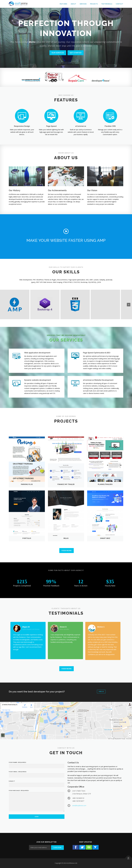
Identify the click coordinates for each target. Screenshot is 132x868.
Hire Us (101, 691)
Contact (120, 4)
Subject (12, 781)
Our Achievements (57, 190)
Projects (94, 4)
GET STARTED (76, 53)
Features (63, 4)
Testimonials (107, 4)
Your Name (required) (18, 762)
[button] (66, 231)
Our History (14, 190)
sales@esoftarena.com (79, 806)
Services (83, 4)
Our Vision (92, 190)
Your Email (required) (18, 772)
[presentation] (129, 305)
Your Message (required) (19, 790)
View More (67, 550)
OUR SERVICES (58, 53)
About (73, 4)
